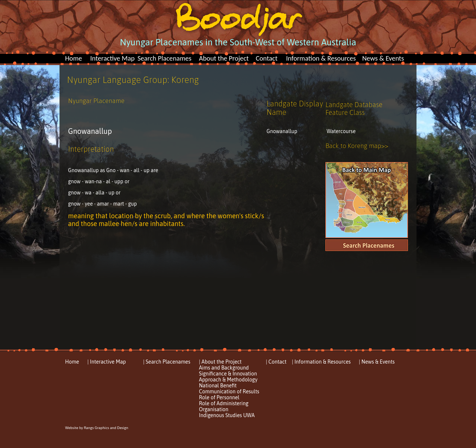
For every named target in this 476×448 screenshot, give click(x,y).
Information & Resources (321, 58)
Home (74, 58)
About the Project (224, 58)
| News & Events (377, 362)
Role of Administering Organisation (224, 406)
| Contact (276, 362)
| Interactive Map (107, 362)
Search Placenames (165, 58)
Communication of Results (229, 391)
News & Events (383, 58)
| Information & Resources (321, 362)
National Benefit (218, 386)
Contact (267, 58)
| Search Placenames (167, 362)
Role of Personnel (219, 397)
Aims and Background (224, 368)
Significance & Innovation (228, 374)
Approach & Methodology (228, 380)
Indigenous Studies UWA (227, 415)
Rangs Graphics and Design (106, 428)
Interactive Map (112, 58)
